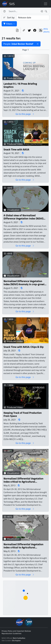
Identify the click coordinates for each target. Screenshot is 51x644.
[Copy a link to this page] (24, 30)
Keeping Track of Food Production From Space (23, 414)
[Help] (4, 11)
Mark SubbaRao (19, 638)
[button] (38, 44)
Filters (9, 24)
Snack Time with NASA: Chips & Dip (24, 347)
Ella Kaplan (16, 641)
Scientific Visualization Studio (12, 4)
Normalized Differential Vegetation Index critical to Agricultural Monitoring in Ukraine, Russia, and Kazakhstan (23, 480)
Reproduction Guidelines (11, 634)
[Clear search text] (41, 11)
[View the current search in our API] (17, 30)
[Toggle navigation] (46, 4)
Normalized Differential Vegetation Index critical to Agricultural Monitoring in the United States (23, 546)
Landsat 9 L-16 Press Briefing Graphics (20, 85)
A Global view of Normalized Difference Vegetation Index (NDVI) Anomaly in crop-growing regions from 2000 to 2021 (23, 217)
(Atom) (46, 32)
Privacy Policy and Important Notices (16, 631)
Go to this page (25, 114)
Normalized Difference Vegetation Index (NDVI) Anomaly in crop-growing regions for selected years (25, 283)
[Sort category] (33, 18)
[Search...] (23, 11)
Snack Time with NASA (16, 150)
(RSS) (46, 29)
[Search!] (46, 11)
